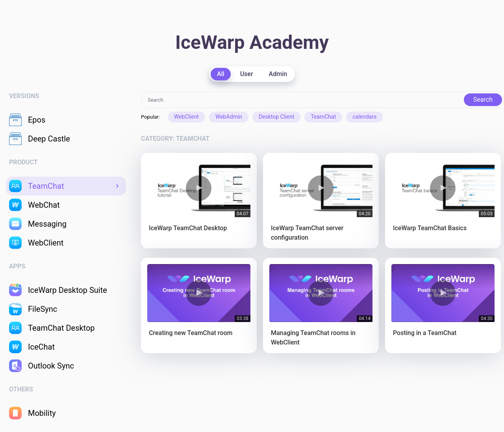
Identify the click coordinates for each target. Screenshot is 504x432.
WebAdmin (229, 117)
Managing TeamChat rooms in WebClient (313, 338)
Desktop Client (276, 117)
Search (483, 100)
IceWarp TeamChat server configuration (307, 233)
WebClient (186, 117)
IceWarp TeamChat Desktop (188, 228)
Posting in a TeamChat (425, 333)
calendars (364, 117)
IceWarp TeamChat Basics (430, 228)
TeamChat (323, 117)
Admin (278, 74)
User (247, 74)
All (221, 74)
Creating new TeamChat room (191, 333)
